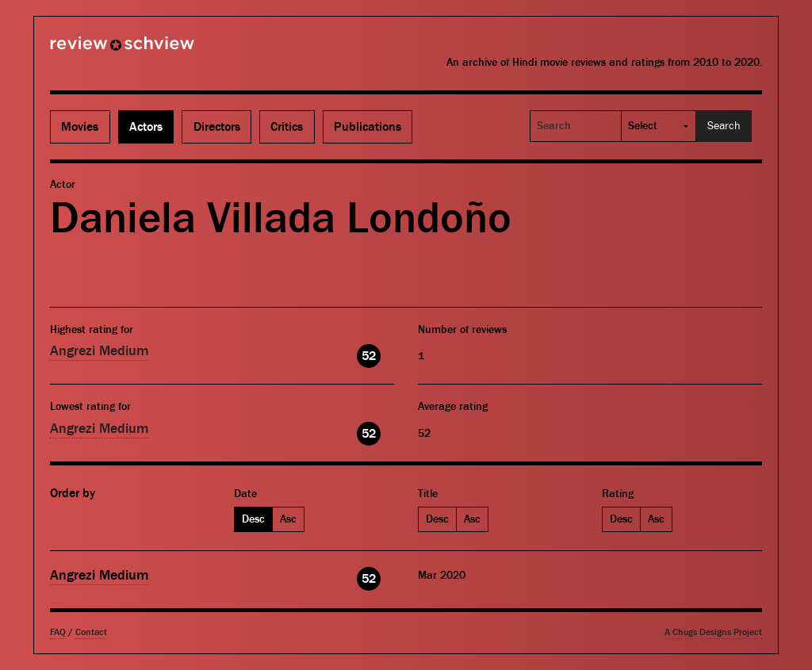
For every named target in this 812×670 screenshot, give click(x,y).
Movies (80, 127)
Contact (91, 632)
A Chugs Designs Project (713, 632)
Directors (217, 127)
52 (369, 356)
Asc (288, 519)
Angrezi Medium (100, 351)
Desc (253, 519)
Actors (146, 127)
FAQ (58, 632)
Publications (368, 127)
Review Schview (95, 50)
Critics (287, 127)
